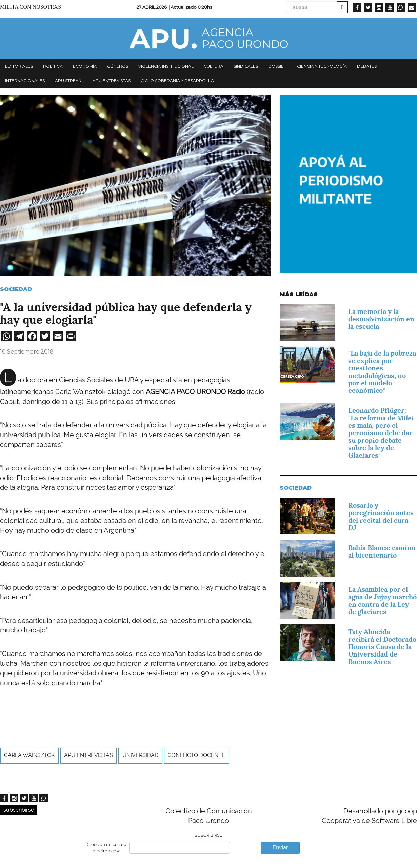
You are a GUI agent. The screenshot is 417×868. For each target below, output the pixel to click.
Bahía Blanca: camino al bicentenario (382, 551)
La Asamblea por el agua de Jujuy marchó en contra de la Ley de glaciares (382, 601)
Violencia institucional (166, 66)
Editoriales (19, 66)
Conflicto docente (196, 755)
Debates (367, 66)
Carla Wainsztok (29, 755)
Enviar (280, 847)
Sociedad (16, 289)
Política (53, 66)
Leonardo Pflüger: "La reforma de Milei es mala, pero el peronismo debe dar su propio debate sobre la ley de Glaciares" (381, 433)
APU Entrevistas (112, 80)
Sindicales (246, 66)
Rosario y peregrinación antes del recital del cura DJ (381, 517)
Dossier (277, 66)
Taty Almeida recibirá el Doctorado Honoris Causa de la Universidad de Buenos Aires (382, 647)
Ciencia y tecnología (322, 66)
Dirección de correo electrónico (106, 848)
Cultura (214, 66)
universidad (140, 755)
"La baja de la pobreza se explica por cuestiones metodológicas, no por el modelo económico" (382, 372)
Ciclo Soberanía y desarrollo (177, 80)
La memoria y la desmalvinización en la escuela (381, 319)
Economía (85, 66)
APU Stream (69, 80)
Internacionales (25, 80)
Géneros (118, 66)
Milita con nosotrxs (31, 7)
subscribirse (19, 810)
